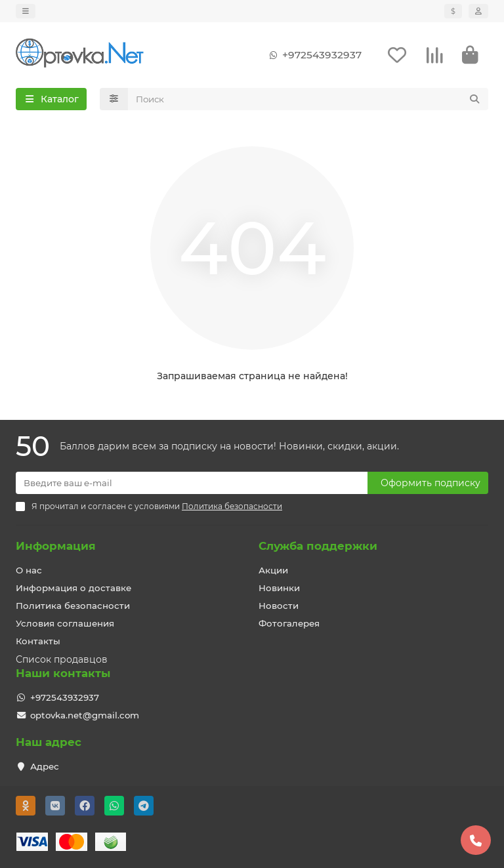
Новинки (279, 588)
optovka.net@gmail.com (85, 715)
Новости (279, 606)
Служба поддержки (318, 546)
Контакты (38, 641)
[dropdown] (26, 11)
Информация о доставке (73, 588)
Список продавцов (62, 659)
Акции (273, 570)
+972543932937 (313, 56)
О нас (29, 570)
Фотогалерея (289, 623)
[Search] (308, 100)
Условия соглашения (65, 623)
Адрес (45, 766)
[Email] (192, 483)
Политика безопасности (73, 606)
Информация (56, 546)
